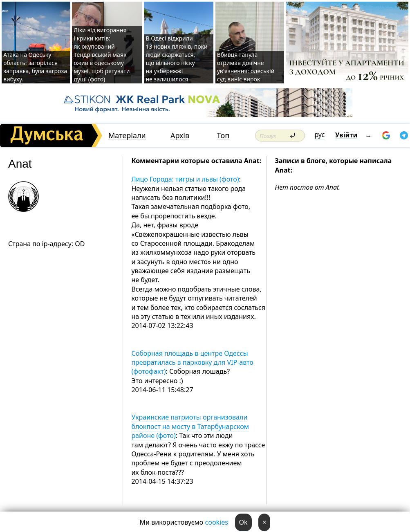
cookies (217, 522)
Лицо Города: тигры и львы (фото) (185, 179)
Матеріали (127, 136)
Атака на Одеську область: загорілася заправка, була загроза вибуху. (35, 67)
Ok (243, 522)
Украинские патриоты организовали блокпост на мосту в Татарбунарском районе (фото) (190, 426)
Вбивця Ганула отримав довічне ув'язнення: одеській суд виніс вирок (246, 67)
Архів (180, 136)
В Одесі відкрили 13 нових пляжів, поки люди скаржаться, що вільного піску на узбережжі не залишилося (176, 59)
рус (320, 135)
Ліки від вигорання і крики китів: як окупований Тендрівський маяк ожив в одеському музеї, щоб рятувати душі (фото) (102, 55)
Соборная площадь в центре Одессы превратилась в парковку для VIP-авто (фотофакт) (192, 363)
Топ (223, 136)
